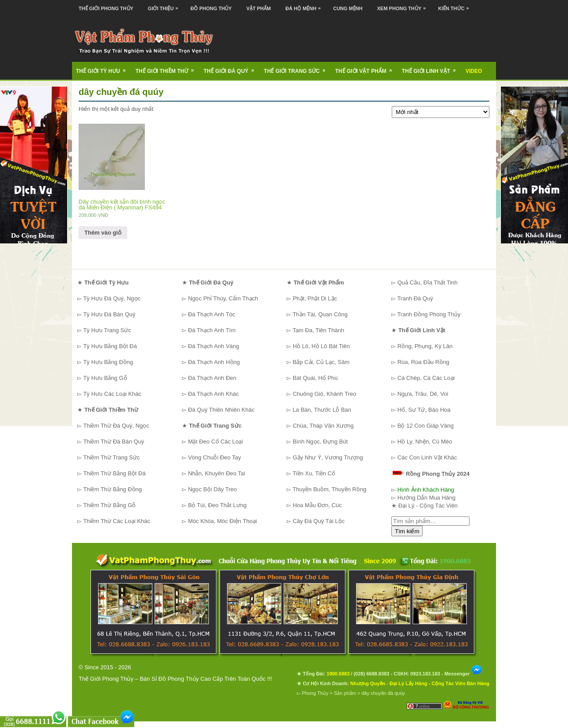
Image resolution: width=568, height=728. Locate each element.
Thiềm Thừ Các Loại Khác (116, 521)
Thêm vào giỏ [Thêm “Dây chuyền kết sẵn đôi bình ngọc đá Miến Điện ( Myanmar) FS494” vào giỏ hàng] (103, 233)
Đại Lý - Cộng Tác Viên (428, 506)
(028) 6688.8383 (372, 674)
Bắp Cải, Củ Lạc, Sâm (321, 362)
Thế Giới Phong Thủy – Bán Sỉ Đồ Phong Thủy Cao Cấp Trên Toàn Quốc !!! (175, 679)
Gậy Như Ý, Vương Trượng (328, 457)
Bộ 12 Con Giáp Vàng (426, 426)
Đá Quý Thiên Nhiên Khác (222, 410)
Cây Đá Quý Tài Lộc (319, 521)
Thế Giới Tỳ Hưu (104, 68)
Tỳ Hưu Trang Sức (107, 330)
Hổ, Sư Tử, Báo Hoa (424, 410)
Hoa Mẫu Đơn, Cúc (317, 505)
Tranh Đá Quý (415, 298)
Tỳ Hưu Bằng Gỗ (105, 378)
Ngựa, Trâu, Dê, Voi (423, 394)
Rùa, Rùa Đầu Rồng (424, 362)
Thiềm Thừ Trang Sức (111, 457)
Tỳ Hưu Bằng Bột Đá (110, 346)
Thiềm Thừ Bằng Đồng (112, 489)
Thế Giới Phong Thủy (106, 8)
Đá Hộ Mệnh (305, 6)
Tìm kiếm (407, 531)
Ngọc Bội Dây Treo (213, 489)
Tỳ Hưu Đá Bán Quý (109, 314)
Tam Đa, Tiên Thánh (318, 330)
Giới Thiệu (165, 6)
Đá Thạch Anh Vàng (214, 346)
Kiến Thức (456, 6)
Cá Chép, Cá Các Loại (426, 378)
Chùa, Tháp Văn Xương (323, 426)
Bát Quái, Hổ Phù (315, 378)
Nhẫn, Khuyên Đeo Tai (217, 473)
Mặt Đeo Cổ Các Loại (216, 442)
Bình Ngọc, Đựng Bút (320, 442)
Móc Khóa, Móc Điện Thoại (223, 521)
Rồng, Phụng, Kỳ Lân (425, 346)
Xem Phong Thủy (404, 6)
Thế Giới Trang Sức (297, 68)
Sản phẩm (345, 693)
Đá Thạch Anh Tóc (212, 314)
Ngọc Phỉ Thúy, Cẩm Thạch (223, 298)
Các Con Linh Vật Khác (427, 457)
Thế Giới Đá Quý (232, 68)
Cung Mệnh (348, 8)
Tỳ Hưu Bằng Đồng (108, 362)
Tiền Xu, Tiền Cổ (314, 473)
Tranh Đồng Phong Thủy (429, 314)
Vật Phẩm (259, 8)
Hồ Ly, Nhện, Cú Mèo (425, 442)
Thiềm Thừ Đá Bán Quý (114, 442)
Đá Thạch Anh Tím (212, 330)
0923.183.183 (425, 674)
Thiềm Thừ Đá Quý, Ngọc (116, 426)
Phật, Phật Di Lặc (315, 298)
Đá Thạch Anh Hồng (214, 362)
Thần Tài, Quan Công (320, 314)
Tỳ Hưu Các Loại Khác (112, 394)
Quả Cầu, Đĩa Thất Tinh (428, 282)
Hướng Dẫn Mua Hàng (427, 498)
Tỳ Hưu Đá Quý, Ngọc (112, 298)
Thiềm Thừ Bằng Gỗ (109, 505)
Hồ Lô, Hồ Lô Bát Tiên (321, 346)
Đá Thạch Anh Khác (214, 394)
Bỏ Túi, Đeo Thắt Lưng (218, 505)
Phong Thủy (315, 693)
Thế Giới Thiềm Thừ (168, 68)
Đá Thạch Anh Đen (212, 378)
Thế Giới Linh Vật (432, 68)
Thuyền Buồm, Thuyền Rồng (329, 489)
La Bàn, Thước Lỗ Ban (322, 410)
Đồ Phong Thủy (211, 8)
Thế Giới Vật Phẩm (367, 68)
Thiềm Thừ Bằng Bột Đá (114, 473)
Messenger (463, 674)
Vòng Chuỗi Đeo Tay (215, 457)
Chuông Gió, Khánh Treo (325, 394)
